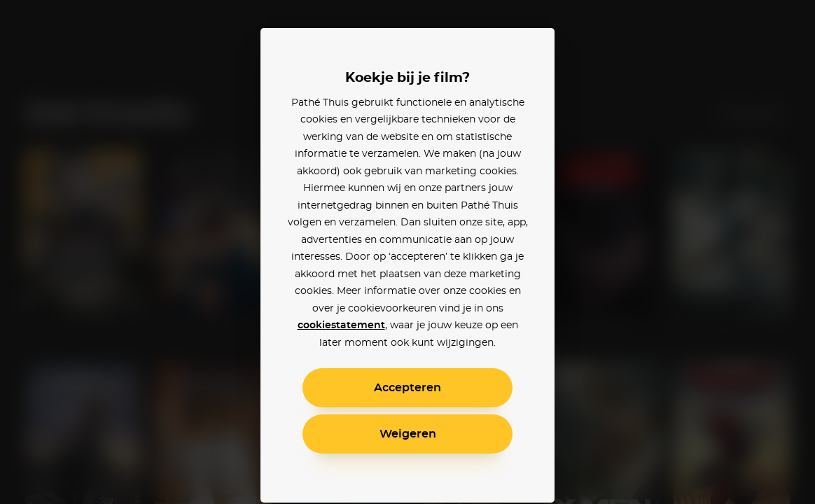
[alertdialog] (407, 252)
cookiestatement (341, 325)
